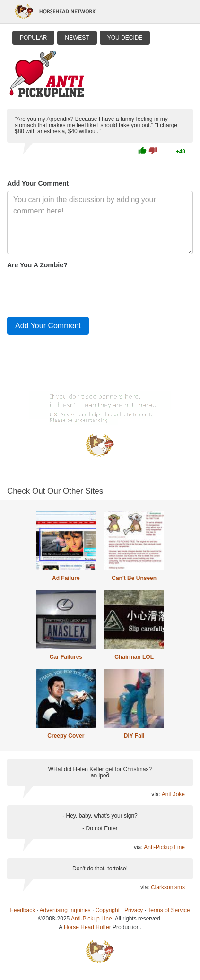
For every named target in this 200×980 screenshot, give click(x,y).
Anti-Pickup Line (164, 847)
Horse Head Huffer (87, 927)
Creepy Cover (66, 736)
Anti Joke (173, 794)
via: (156, 794)
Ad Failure (66, 578)
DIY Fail (134, 736)
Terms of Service (169, 910)
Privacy (134, 910)
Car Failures (66, 657)
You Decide (125, 38)
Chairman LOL (134, 657)
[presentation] (79, 291)
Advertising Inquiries (65, 910)
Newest (77, 38)
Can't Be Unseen (134, 578)
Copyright (108, 910)
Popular (33, 38)
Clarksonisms (168, 887)
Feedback (23, 910)
